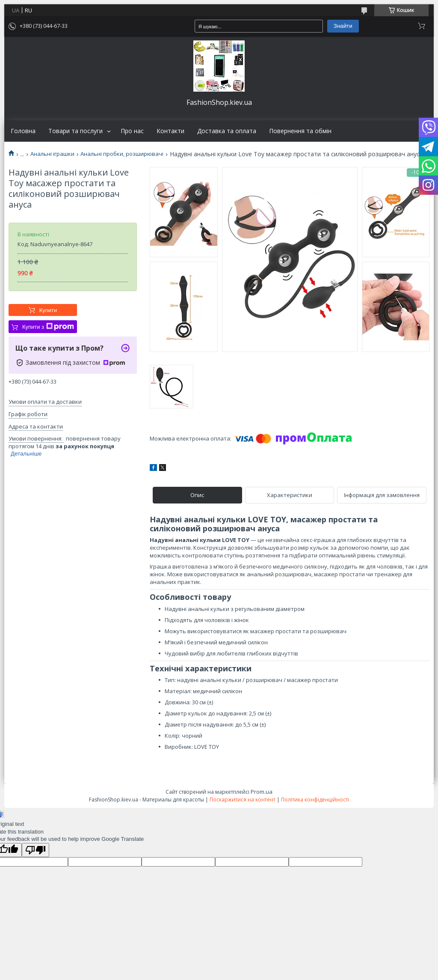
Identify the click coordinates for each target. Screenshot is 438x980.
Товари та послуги (75, 131)
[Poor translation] (36, 850)
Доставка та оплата (227, 131)
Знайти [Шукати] (343, 26)
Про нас (132, 131)
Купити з (48, 327)
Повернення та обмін (300, 131)
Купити (48, 310)
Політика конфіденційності (315, 800)
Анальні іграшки (52, 154)
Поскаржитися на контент (243, 800)
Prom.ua (262, 792)
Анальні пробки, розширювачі (122, 154)
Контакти (170, 131)
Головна (23, 131)
